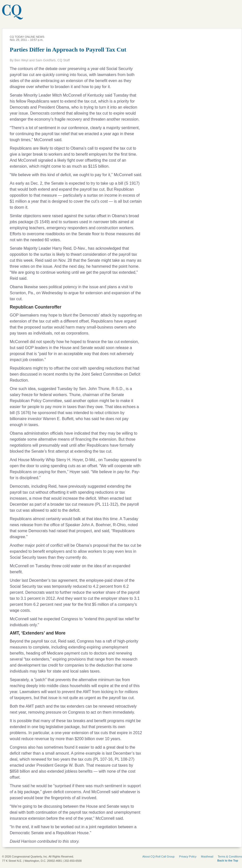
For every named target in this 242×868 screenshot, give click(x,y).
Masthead (207, 856)
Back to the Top (228, 860)
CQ (26, 15)
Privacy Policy (188, 856)
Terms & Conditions (230, 856)
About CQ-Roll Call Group (159, 856)
